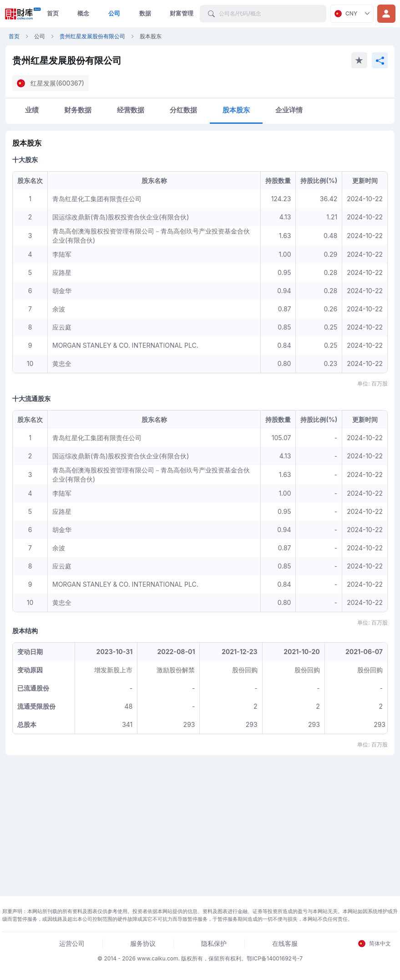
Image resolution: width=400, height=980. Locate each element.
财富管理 (182, 13)
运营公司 (72, 943)
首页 (53, 13)
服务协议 (143, 943)
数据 (145, 13)
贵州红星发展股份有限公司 (92, 36)
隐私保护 (214, 943)
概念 (83, 13)
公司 (114, 13)
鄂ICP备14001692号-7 (275, 958)
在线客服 (285, 943)
